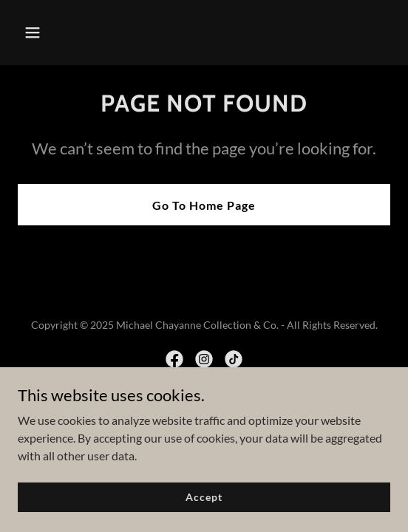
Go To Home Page (204, 205)
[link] (174, 359)
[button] (60, 33)
